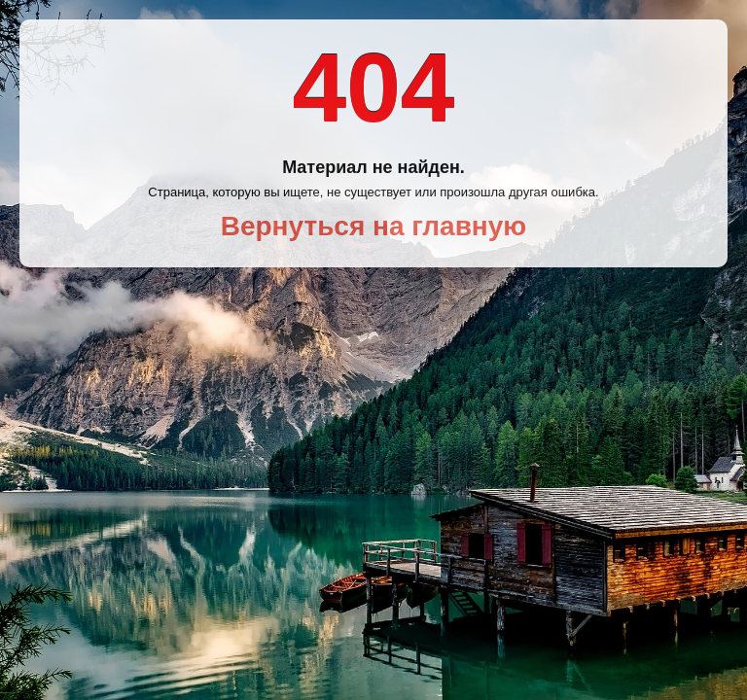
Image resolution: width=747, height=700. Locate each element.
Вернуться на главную (374, 226)
